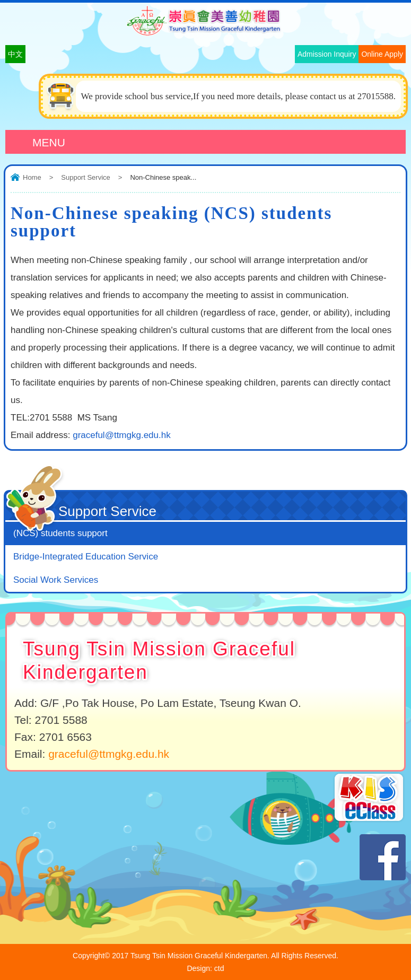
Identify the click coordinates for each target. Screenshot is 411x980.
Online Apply (382, 54)
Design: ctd (205, 968)
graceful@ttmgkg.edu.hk (122, 435)
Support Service (86, 177)
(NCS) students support (60, 533)
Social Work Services (56, 580)
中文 (15, 54)
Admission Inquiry (327, 54)
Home (32, 177)
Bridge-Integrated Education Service (86, 557)
